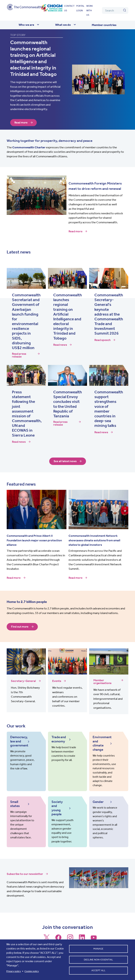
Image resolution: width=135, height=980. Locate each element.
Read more (21, 123)
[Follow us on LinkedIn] (82, 931)
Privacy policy (14, 971)
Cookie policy (32, 971)
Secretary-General (23, 681)
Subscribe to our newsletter (25, 866)
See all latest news (65, 461)
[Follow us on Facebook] (58, 931)
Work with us (90, 10)
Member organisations (102, 682)
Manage (98, 948)
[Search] (115, 10)
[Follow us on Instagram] (70, 931)
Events (57, 681)
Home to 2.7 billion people (27, 602)
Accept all (98, 971)
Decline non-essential (98, 960)
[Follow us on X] (47, 931)
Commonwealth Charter (29, 147)
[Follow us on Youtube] (94, 931)
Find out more (20, 627)
